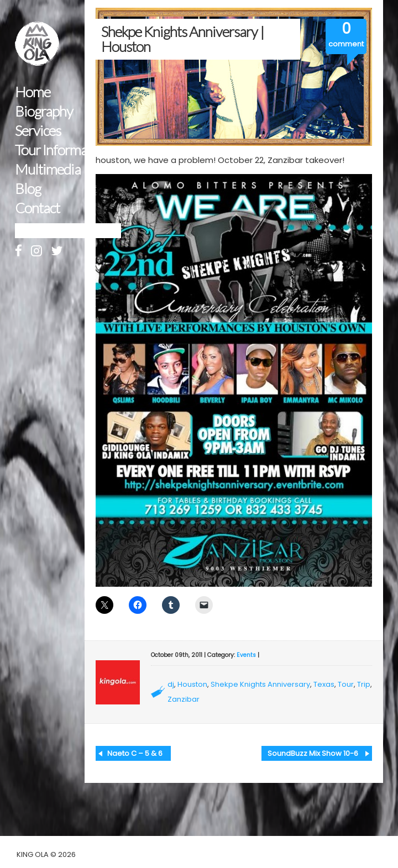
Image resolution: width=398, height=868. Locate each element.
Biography (44, 111)
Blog (28, 189)
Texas (324, 684)
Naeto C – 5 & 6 (135, 753)
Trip (364, 684)
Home (33, 92)
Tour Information (62, 150)
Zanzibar (184, 699)
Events (246, 655)
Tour (346, 684)
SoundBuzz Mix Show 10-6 (313, 753)
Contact (37, 208)
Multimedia (48, 169)
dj (171, 684)
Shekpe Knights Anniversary (260, 684)
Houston (192, 684)
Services (38, 131)
